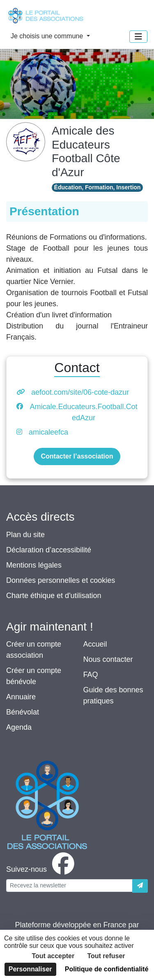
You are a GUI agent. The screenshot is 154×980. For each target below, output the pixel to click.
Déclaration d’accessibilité (49, 550)
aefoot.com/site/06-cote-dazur (80, 392)
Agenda (19, 727)
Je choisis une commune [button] (48, 36)
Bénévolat (23, 712)
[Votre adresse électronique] (69, 886)
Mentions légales (34, 565)
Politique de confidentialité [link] (107, 969)
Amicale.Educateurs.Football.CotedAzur (83, 412)
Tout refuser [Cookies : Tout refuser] (106, 956)
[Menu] (138, 37)
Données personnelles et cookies (61, 580)
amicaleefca (48, 432)
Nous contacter (108, 659)
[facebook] (42, 869)
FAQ (91, 675)
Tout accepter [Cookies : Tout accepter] (53, 956)
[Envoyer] (140, 886)
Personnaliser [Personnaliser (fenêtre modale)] (30, 969)
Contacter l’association (77, 456)
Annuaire (21, 697)
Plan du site (25, 535)
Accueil (95, 644)
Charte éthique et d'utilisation (54, 596)
